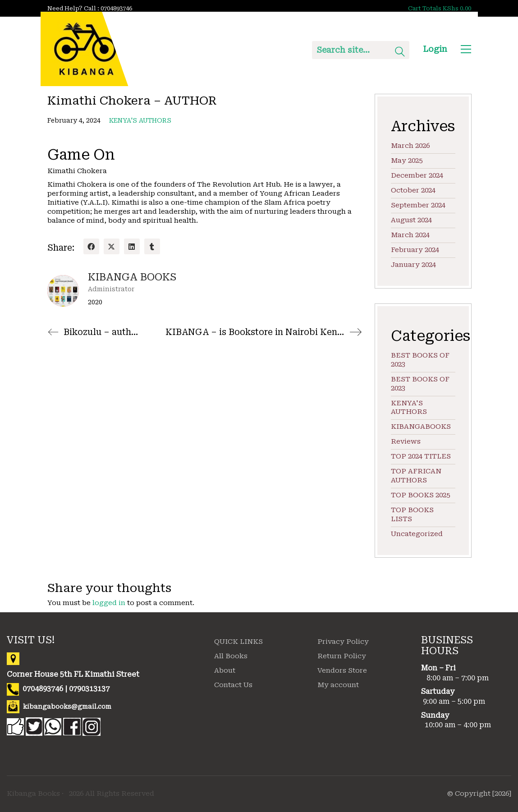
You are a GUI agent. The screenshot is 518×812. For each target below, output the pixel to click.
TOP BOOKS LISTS (412, 514)
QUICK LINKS (238, 642)
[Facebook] (91, 246)
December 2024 (417, 175)
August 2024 (411, 220)
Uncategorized (417, 534)
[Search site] (400, 53)
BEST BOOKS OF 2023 (420, 360)
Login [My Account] (435, 49)
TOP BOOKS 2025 (420, 495)
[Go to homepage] (85, 49)
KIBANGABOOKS (421, 427)
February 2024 (415, 250)
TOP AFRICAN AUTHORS (416, 476)
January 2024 (413, 265)
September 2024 (418, 205)
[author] (63, 291)
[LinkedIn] (132, 246)
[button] (466, 49)
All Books (231, 656)
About (225, 670)
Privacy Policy (343, 642)
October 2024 (413, 190)
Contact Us (233, 685)
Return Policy (342, 656)
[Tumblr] (152, 246)
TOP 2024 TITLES (421, 456)
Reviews (406, 441)
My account (338, 685)
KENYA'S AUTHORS (140, 120)
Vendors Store (342, 670)
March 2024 (410, 235)
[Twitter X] (112, 246)
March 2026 (410, 146)
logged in (109, 603)
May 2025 (407, 161)
